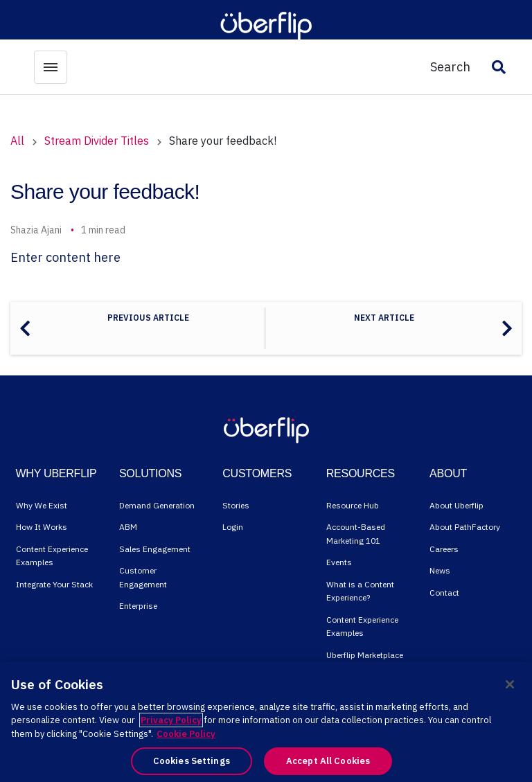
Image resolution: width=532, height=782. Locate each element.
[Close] (510, 684)
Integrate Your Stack (54, 584)
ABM (128, 527)
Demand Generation (157, 505)
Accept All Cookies (328, 761)
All (17, 141)
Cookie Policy (186, 734)
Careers (444, 549)
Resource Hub (353, 505)
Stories (236, 505)
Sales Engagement (155, 549)
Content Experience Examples (52, 556)
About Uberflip (456, 505)
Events (339, 562)
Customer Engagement (143, 577)
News (440, 570)
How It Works (42, 527)
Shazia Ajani (36, 230)
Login (233, 527)
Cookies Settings (192, 761)
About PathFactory (465, 527)
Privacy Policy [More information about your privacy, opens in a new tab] (171, 720)
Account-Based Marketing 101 (356, 534)
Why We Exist (42, 505)
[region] (266, 722)
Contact (444, 593)
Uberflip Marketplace (365, 655)
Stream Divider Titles (97, 141)
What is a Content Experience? (360, 591)
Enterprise (138, 606)
